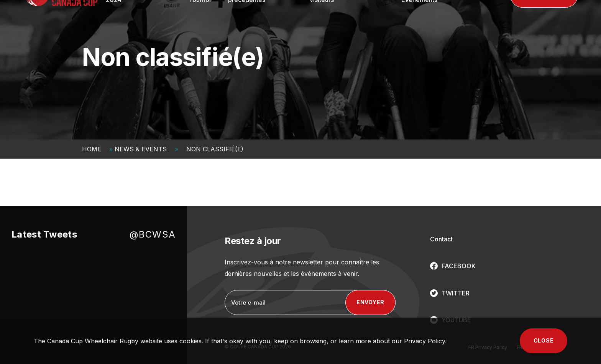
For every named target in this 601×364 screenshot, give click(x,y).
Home (92, 149)
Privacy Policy (424, 341)
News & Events (141, 149)
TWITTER (456, 293)
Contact (441, 239)
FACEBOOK (459, 266)
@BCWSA (153, 234)
